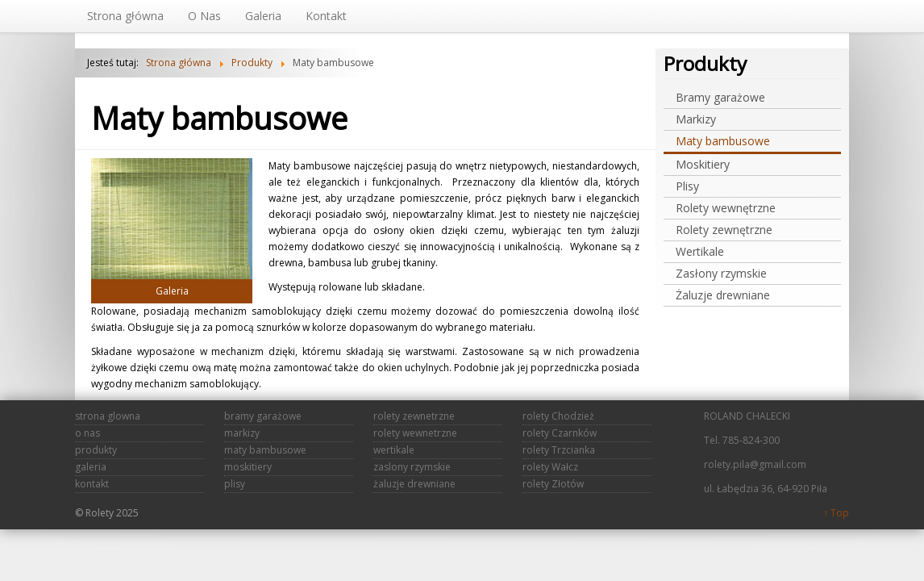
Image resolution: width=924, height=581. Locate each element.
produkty (96, 450)
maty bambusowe (265, 450)
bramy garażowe (263, 416)
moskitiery (248, 467)
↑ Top (836, 513)
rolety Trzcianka (559, 450)
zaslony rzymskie (412, 467)
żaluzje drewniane (414, 484)
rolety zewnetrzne (414, 416)
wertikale (394, 450)
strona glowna (108, 416)
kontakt (92, 484)
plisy (235, 484)
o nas (87, 433)
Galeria (172, 291)
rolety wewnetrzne (415, 433)
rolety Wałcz (550, 467)
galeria (91, 467)
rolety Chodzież (558, 416)
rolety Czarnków (560, 433)
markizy (242, 433)
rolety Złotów (553, 484)
